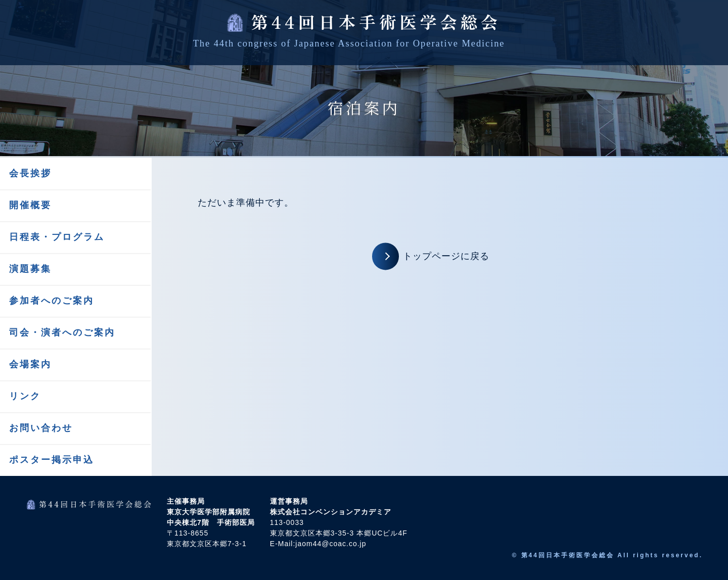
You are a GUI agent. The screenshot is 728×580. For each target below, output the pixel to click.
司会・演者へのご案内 (62, 332)
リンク (25, 396)
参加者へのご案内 (52, 301)
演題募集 (30, 269)
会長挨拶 (30, 173)
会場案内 (30, 364)
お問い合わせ (41, 428)
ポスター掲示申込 (52, 460)
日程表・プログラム (57, 237)
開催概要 (30, 205)
